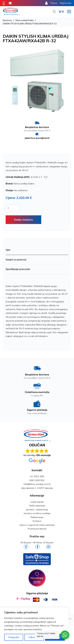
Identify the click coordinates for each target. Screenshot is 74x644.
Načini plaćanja (37, 506)
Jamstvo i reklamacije (37, 510)
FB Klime (37, 545)
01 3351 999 (37, 476)
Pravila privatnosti (37, 529)
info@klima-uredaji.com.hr (37, 484)
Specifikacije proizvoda (18, 269)
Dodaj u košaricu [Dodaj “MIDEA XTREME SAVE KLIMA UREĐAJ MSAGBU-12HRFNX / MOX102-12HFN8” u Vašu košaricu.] (23, 220)
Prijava (54, 3)
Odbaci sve (34, 637)
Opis (8, 250)
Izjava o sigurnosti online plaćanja (37, 525)
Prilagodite (14, 637)
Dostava (37, 521)
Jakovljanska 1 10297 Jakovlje (37, 488)
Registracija (66, 3)
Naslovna (7, 20)
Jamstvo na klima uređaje (37, 513)
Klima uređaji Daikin (25, 20)
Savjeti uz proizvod (16, 260)
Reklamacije (37, 517)
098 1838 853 (37, 480)
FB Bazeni (26, 545)
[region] (34, 626)
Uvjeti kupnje (37, 502)
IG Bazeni (48, 545)
